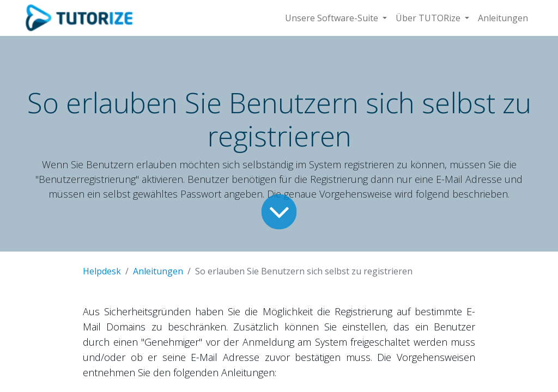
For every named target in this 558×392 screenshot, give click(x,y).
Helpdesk (102, 271)
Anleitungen (158, 271)
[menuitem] (503, 18)
